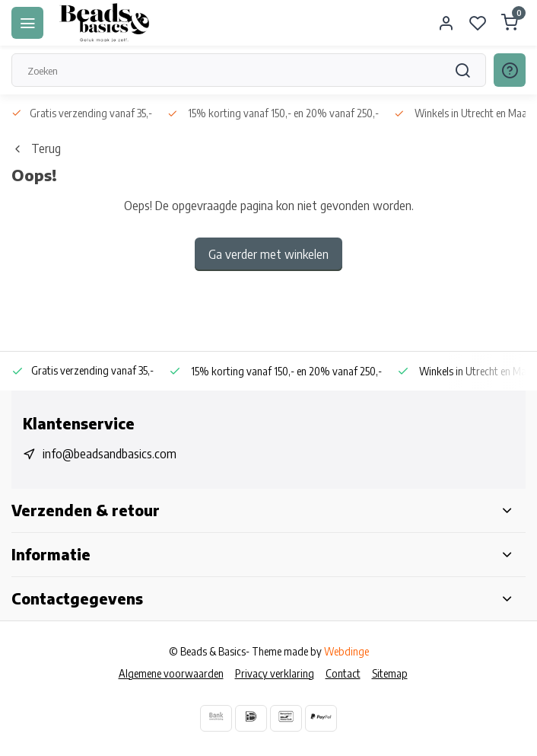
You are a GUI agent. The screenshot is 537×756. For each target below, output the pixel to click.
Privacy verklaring (275, 673)
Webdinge (346, 651)
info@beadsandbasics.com (110, 454)
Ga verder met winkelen (268, 254)
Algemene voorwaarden (171, 673)
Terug (36, 148)
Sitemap (390, 673)
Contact (343, 673)
